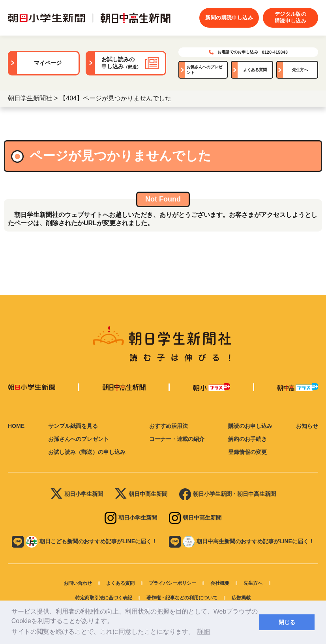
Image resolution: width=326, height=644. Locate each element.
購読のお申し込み (250, 426)
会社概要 (220, 583)
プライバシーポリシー (172, 583)
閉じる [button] (287, 622)
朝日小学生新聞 (77, 494)
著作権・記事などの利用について (182, 598)
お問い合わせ (78, 583)
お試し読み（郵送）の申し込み (87, 452)
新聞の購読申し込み (229, 18)
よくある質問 (255, 70)
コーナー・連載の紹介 (177, 439)
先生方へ (300, 70)
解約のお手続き (247, 439)
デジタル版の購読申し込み (290, 17)
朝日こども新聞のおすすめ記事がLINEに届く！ (84, 542)
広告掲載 (241, 598)
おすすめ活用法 (169, 426)
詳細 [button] (204, 632)
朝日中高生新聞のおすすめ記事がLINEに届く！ (242, 542)
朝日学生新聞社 (30, 98)
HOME (16, 426)
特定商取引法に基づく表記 (104, 598)
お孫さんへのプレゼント (204, 70)
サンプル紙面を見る (73, 426)
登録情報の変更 (247, 452)
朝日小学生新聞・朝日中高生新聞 (228, 494)
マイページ (48, 63)
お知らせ (307, 426)
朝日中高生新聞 (141, 494)
